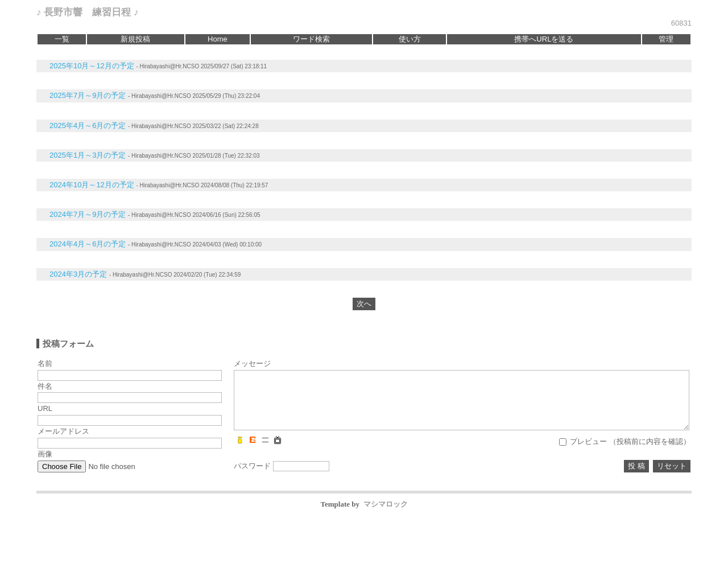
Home (218, 39)
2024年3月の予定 (78, 274)
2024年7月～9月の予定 (88, 214)
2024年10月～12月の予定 (92, 185)
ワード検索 (311, 39)
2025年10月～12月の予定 (92, 66)
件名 (45, 386)
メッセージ (252, 363)
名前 (45, 363)
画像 (45, 454)
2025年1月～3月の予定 (88, 155)
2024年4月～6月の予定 (88, 244)
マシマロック (386, 504)
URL (45, 408)
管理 (666, 39)
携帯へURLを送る (544, 39)
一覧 (62, 39)
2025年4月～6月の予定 (88, 126)
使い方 (410, 39)
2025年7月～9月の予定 (88, 95)
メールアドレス (63, 431)
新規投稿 (135, 39)
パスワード (252, 466)
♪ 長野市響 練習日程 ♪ (87, 12)
